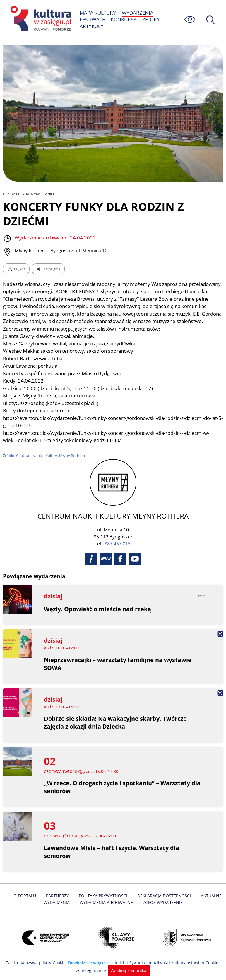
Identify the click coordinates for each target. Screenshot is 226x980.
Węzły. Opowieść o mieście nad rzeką (98, 616)
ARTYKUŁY (91, 26)
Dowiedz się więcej (86, 963)
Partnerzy (58, 903)
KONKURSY (124, 19)
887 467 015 (118, 551)
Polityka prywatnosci (103, 903)
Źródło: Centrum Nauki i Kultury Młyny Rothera (44, 463)
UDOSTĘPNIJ (48, 269)
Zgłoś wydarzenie (162, 910)
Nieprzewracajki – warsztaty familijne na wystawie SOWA (118, 671)
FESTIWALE (92, 19)
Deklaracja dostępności (163, 903)
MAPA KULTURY (98, 13)
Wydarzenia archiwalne (106, 910)
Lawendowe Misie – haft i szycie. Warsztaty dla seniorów (112, 859)
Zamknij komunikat (126, 971)
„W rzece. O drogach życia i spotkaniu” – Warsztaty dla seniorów (123, 795)
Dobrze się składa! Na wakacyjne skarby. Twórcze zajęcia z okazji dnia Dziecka (116, 730)
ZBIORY (151, 19)
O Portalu (26, 903)
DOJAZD (16, 269)
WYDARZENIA (138, 13)
